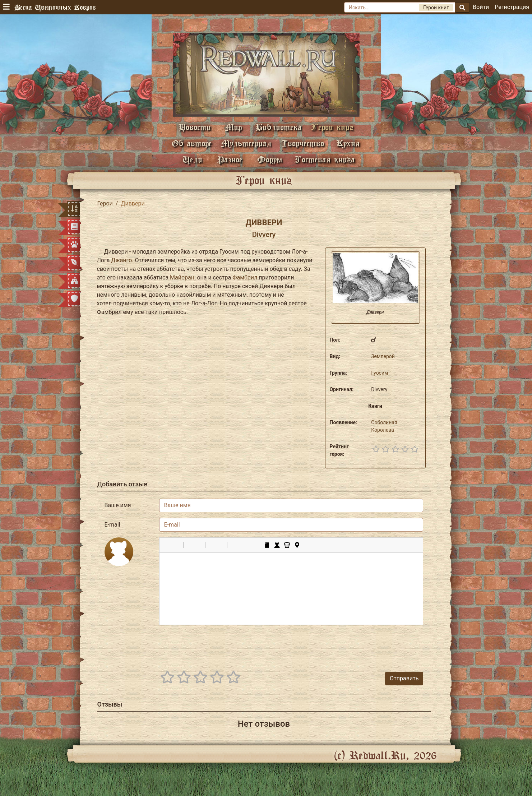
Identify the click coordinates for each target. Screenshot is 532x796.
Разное (230, 159)
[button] (167, 545)
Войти (481, 7)
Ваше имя (118, 505)
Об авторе (192, 143)
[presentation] (369, 645)
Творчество (303, 143)
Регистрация (512, 7)
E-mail (112, 525)
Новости (195, 127)
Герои (105, 203)
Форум (270, 159)
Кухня (348, 143)
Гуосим (380, 373)
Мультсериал (246, 143)
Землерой (383, 356)
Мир (233, 127)
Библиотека (279, 127)
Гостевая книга (325, 159)
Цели (192, 159)
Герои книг (332, 127)
